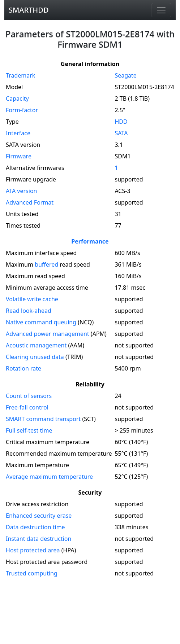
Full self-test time (29, 430)
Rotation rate (23, 368)
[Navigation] (161, 10)
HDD (121, 122)
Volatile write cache (32, 299)
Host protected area (33, 550)
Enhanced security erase (39, 516)
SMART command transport (43, 419)
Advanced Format (30, 202)
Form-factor (22, 110)
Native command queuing (41, 322)
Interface (18, 133)
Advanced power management (48, 334)
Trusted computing (32, 573)
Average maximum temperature (49, 477)
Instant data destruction (38, 539)
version (21, 191)
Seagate (125, 75)
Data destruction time (35, 527)
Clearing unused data (35, 357)
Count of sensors (29, 396)
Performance (90, 241)
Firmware (19, 156)
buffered (46, 264)
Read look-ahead (29, 311)
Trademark (20, 75)
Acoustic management (36, 345)
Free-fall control (27, 407)
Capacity (17, 98)
